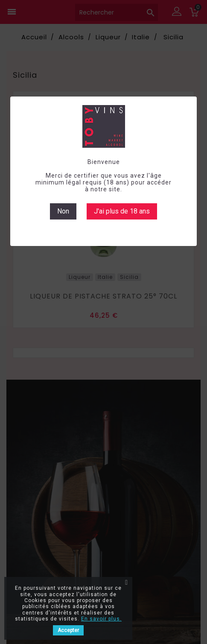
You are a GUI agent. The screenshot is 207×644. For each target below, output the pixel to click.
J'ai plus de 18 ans (122, 211)
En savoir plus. (101, 619)
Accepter (68, 630)
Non (63, 211)
